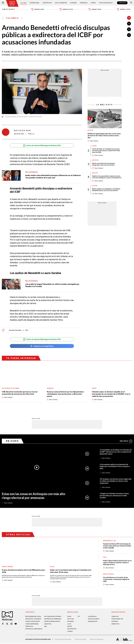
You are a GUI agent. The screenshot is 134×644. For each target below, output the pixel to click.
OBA (45, 627)
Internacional (35, 3)
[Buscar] (131, 3)
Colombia (24, 3)
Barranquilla (108, 541)
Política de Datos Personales (63, 640)
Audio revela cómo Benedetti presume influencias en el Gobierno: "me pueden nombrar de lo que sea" (53, 177)
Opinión (93, 3)
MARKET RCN (115, 624)
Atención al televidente (33, 619)
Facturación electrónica (53, 617)
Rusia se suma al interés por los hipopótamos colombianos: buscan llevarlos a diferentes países (66, 394)
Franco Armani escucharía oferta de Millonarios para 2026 (22, 571)
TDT (79, 617)
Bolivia (95, 188)
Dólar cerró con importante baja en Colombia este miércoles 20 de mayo (72, 571)
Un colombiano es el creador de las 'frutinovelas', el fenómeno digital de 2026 (116, 580)
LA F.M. (69, 624)
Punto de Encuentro (106, 3)
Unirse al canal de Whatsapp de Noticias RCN (42, 146)
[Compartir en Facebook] (129, 24)
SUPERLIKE (115, 622)
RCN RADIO (71, 622)
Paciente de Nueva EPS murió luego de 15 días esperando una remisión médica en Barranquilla (117, 546)
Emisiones (8, 9)
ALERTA (70, 627)
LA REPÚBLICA (92, 617)
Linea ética (48, 624)
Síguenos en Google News (42, 346)
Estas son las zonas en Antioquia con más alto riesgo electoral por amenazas (34, 496)
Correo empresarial (32, 624)
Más (126, 441)
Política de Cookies (80, 640)
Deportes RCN (47, 3)
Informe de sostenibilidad (53, 619)
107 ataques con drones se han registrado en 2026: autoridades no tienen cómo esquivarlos (116, 481)
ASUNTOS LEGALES (94, 619)
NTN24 (69, 617)
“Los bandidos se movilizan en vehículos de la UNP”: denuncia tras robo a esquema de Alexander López (116, 452)
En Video (13, 441)
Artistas (95, 161)
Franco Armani (7, 567)
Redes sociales (109, 575)
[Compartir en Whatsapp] (129, 35)
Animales (50, 389)
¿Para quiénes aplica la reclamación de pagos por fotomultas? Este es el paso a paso (115, 467)
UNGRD (94, 389)
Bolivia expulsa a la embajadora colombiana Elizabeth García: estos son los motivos (106, 192)
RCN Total (71, 619)
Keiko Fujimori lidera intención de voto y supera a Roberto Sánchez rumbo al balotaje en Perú (118, 563)
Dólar (94, 146)
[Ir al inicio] (12, 3)
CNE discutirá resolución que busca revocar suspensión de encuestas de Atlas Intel (20, 393)
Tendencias (84, 3)
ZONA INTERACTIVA (117, 619)
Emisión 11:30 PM (124, 9)
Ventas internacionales (52, 622)
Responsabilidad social (33, 617)
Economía (73, 3)
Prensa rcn (29, 627)
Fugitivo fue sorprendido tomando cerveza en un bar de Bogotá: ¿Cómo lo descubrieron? (106, 178)
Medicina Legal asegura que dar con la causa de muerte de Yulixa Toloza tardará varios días (104, 136)
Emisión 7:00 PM (95, 9)
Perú (105, 558)
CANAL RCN (122, 3)
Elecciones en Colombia (10, 389)
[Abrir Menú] (3, 3)
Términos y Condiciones (96, 640)
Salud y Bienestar (61, 3)
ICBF (27, 331)
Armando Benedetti (15, 331)
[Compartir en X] (129, 29)
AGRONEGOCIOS (93, 622)
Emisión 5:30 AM (37, 9)
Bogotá (90, 131)
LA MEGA (70, 632)
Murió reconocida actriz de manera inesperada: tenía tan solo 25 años (104, 164)
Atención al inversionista (34, 629)
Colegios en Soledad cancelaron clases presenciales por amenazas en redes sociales (114, 496)
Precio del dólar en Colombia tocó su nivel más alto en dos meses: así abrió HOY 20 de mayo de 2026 (106, 151)
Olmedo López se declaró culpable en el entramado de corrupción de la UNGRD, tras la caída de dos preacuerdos (112, 394)
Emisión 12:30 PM (66, 9)
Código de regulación (33, 622)
